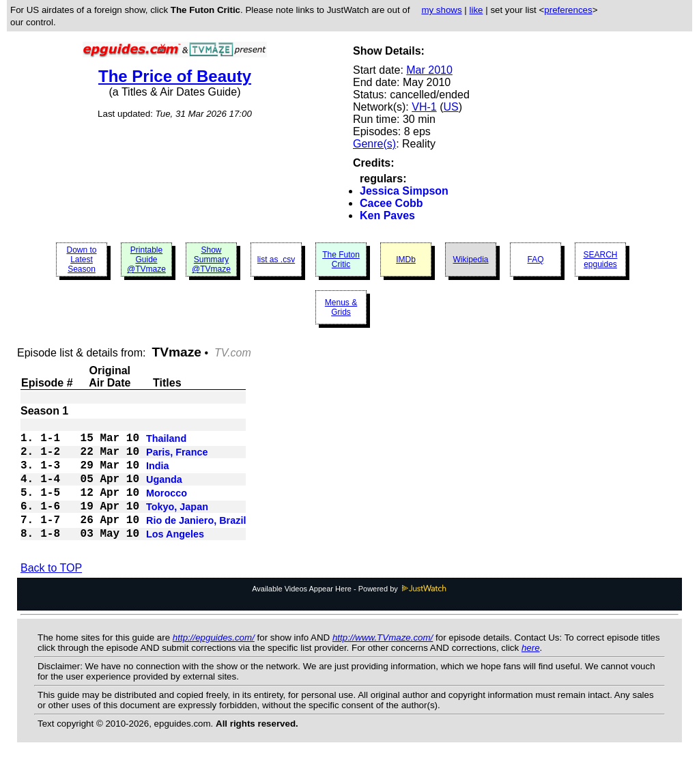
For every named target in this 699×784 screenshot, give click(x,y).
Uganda (164, 492)
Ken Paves (387, 215)
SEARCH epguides (600, 260)
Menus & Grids (341, 307)
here (531, 672)
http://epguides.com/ (214, 662)
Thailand (166, 443)
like (476, 10)
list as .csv (276, 260)
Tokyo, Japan (177, 524)
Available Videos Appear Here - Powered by (349, 613)
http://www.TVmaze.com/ (383, 662)
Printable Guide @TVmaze (146, 260)
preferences (568, 10)
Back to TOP (51, 592)
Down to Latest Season (81, 260)
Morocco (167, 508)
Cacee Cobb (391, 203)
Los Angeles (175, 557)
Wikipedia (470, 260)
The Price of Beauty (175, 76)
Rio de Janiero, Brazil (196, 541)
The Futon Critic (341, 260)
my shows (441, 10)
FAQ (535, 260)
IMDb (406, 260)
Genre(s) (374, 144)
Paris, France (177, 459)
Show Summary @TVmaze (211, 260)
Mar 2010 (429, 70)
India (158, 475)
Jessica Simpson (404, 191)
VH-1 (424, 107)
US (451, 107)
